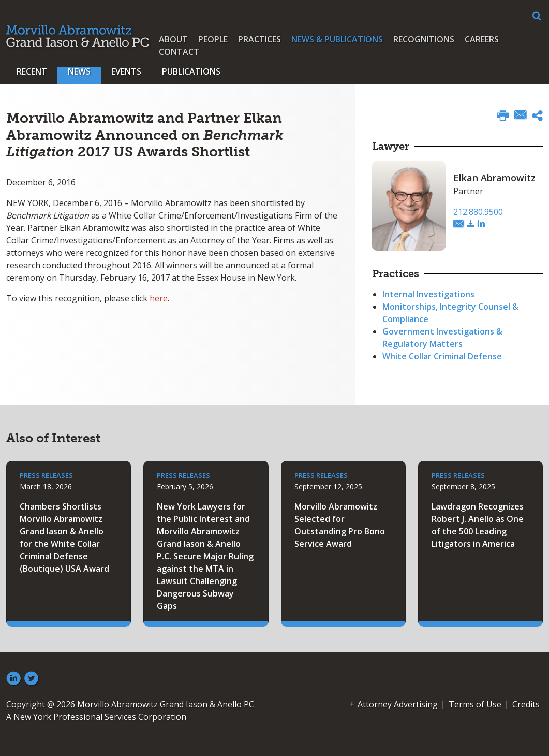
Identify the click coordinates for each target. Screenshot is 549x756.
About (173, 39)
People (213, 39)
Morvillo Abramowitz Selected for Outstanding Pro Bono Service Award (340, 525)
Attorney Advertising (398, 704)
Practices (259, 39)
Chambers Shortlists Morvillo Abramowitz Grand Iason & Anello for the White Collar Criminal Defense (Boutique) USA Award (64, 537)
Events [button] (126, 71)
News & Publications (337, 39)
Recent (32, 71)
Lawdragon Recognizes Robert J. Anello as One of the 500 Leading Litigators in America (478, 525)
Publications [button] (191, 71)
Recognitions (424, 39)
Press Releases (46, 475)
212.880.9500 (478, 212)
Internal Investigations (428, 294)
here (159, 298)
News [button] (79, 71)
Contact (179, 52)
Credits (526, 704)
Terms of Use (475, 704)
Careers (482, 39)
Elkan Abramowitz (494, 178)
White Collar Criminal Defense (442, 356)
